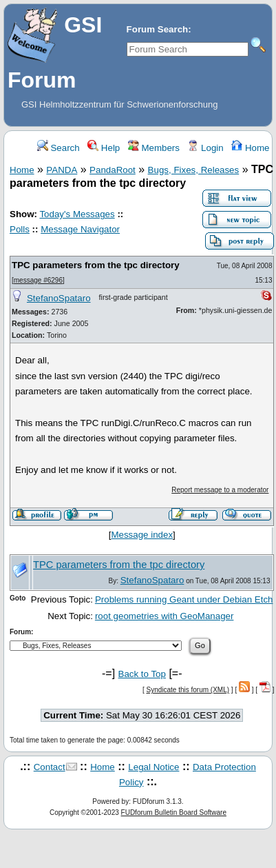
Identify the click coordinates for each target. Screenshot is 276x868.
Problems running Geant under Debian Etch (184, 599)
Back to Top (142, 674)
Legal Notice (153, 767)
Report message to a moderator (220, 490)
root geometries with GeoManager (164, 616)
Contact (50, 767)
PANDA (62, 170)
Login (205, 148)
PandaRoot (113, 170)
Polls (20, 229)
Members (154, 148)
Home (250, 148)
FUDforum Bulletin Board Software (174, 813)
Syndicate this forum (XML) (188, 690)
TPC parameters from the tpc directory (96, 265)
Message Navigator (80, 229)
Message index (142, 535)
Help (104, 148)
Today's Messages (77, 214)
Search (59, 148)
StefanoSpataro (59, 298)
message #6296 (38, 280)
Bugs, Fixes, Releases (194, 170)
